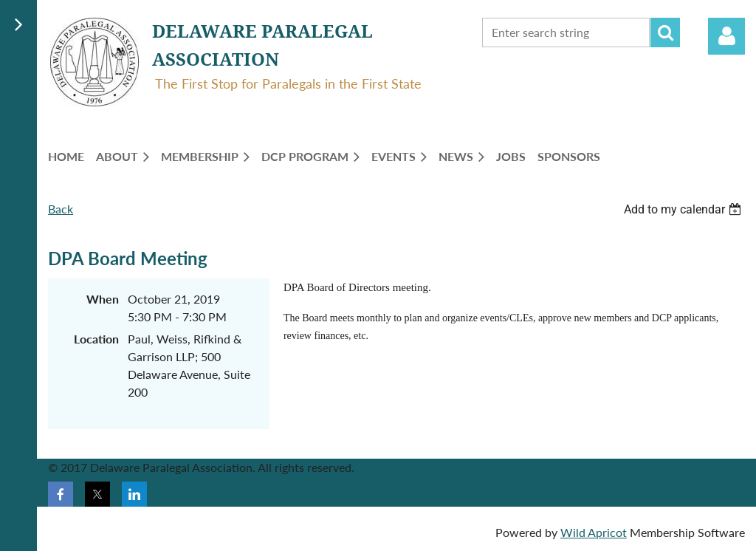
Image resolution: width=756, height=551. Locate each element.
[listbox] (684, 209)
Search (665, 32)
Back (61, 209)
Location (96, 339)
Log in (726, 36)
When (103, 299)
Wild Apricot (594, 532)
